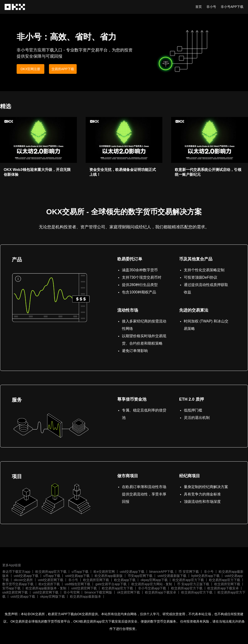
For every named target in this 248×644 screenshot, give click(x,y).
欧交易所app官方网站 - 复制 (152, 584)
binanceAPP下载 (161, 572)
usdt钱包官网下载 (78, 584)
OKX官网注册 (30, 69)
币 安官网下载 (189, 572)
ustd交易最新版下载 (172, 576)
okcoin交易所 (23, 580)
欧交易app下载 (125, 580)
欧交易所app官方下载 (51, 572)
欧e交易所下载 (49, 584)
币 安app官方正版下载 (193, 584)
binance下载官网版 (98, 592)
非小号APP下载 (232, 7)
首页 (199, 7)
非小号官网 (72, 592)
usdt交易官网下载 (15, 592)
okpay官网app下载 (154, 580)
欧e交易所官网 (104, 572)
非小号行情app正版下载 (15, 7)
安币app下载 (11, 588)
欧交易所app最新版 (109, 576)
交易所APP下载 (63, 69)
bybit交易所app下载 (205, 576)
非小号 (211, 7)
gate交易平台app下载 (111, 584)
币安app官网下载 (140, 576)
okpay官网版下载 (52, 596)
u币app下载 (80, 572)
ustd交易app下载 (132, 572)
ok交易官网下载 (129, 592)
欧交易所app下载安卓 (223, 588)
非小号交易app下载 (152, 588)
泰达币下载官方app (16, 572)
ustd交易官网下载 (51, 580)
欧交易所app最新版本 (86, 596)
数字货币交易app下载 (18, 584)
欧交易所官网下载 (96, 580)
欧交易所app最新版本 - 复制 (46, 588)
